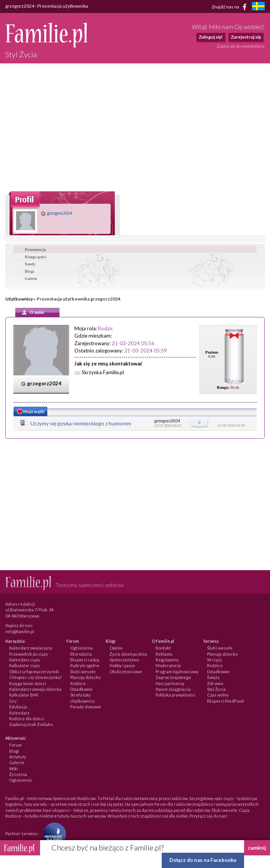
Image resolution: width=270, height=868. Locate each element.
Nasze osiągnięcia (173, 689)
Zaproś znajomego (173, 677)
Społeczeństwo (124, 660)
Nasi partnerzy (170, 683)
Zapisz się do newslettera (241, 46)
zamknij (257, 848)
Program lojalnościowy (177, 672)
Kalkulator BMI (24, 695)
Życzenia (18, 774)
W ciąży (215, 660)
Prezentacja (35, 249)
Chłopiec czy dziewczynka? (35, 677)
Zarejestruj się (246, 37)
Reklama (164, 654)
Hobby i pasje (122, 665)
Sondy (30, 264)
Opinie (116, 648)
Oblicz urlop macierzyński (34, 672)
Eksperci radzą (85, 660)
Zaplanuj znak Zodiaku (31, 724)
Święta (213, 677)
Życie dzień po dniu (128, 654)
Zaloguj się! (211, 37)
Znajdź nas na (231, 7)
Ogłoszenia (81, 648)
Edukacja (18, 707)
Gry (13, 701)
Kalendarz (19, 713)
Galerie (31, 278)
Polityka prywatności (175, 695)
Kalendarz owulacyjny (31, 648)
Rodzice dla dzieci (27, 718)
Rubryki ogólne (85, 665)
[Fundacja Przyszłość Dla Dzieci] (53, 833)
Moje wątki (30, 412)
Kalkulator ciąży (25, 665)
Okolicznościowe (126, 672)
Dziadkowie (81, 689)
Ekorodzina (81, 654)
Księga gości (36, 257)
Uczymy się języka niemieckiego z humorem (81, 423)
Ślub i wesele (83, 672)
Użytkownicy (19, 299)
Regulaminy (167, 660)
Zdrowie (215, 683)
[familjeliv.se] (258, 7)
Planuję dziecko (85, 677)
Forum (15, 745)
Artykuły (18, 757)
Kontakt (163, 648)
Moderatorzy (168, 665)
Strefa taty (80, 695)
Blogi (29, 271)
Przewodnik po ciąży (29, 654)
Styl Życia (216, 689)
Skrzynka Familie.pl (103, 372)
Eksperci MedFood (225, 701)
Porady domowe (86, 707)
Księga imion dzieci (28, 683)
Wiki (14, 769)
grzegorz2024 (56, 213)
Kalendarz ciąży (25, 660)
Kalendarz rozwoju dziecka (35, 689)
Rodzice (78, 683)
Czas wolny (218, 695)
